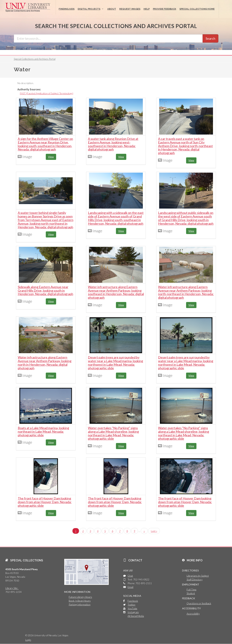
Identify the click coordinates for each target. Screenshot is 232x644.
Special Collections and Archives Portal (35, 59)
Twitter (132, 605)
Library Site (12, 588)
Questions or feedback (199, 603)
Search (210, 38)
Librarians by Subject (198, 576)
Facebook (133, 601)
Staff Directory (195, 579)
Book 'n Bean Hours (80, 601)
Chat (130, 576)
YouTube (132, 608)
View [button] (51, 157)
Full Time (192, 589)
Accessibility (193, 614)
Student (191, 593)
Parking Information (80, 604)
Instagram (133, 612)
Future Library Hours (80, 597)
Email (130, 587)
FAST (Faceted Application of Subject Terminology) (47, 93)
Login (28, 640)
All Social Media (136, 616)
